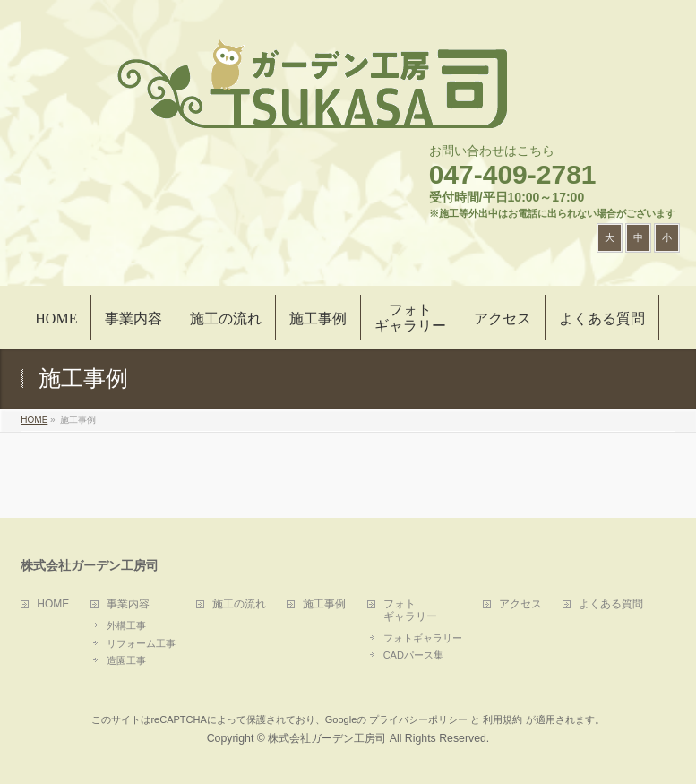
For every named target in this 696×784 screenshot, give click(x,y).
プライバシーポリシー (418, 719)
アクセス (520, 604)
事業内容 (128, 604)
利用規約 (503, 719)
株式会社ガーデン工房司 (327, 738)
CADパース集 (413, 655)
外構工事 (126, 625)
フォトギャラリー (423, 638)
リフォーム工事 (141, 643)
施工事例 (324, 604)
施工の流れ (239, 604)
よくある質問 (611, 604)
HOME (53, 604)
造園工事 (126, 660)
